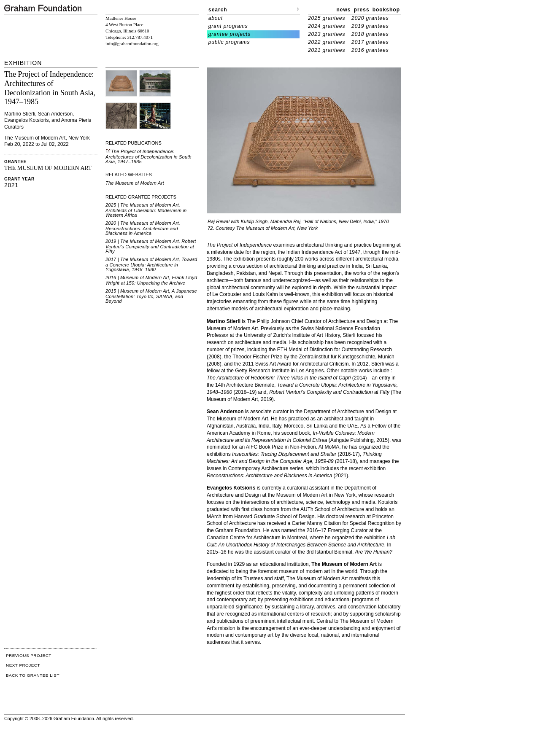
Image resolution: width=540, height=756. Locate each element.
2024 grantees (327, 26)
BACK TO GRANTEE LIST (33, 675)
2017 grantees (370, 42)
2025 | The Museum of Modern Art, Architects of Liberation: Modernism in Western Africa (146, 210)
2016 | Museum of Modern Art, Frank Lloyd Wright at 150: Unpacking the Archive (151, 280)
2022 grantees (327, 42)
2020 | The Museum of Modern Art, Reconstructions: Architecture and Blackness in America (143, 228)
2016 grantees (370, 50)
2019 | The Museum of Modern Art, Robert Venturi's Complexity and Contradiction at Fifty (151, 246)
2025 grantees (327, 18)
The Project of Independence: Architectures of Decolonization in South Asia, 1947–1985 (148, 156)
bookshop (386, 10)
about (216, 18)
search (218, 10)
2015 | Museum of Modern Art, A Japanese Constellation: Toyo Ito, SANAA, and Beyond (151, 296)
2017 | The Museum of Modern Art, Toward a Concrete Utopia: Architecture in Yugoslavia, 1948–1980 (151, 264)
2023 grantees (327, 34)
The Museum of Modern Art (135, 183)
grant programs (228, 26)
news (344, 10)
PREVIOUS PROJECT (29, 655)
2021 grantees (327, 50)
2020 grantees (370, 18)
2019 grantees (370, 26)
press (362, 10)
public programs (229, 42)
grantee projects (229, 34)
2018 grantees (370, 34)
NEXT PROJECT (23, 665)
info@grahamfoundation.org (132, 43)
